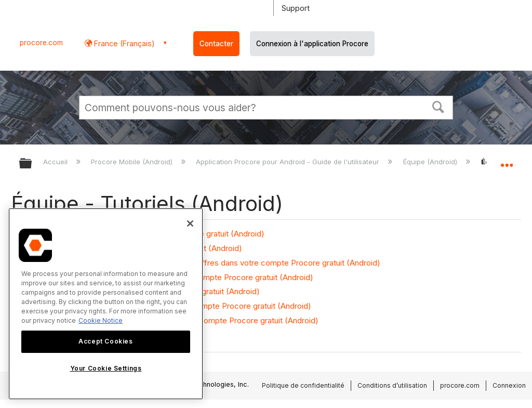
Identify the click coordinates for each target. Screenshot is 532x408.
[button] (438, 106)
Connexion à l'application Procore (312, 44)
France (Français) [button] (123, 43)
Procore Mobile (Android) (133, 162)
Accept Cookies (105, 341)
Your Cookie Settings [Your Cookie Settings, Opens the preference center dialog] (106, 368)
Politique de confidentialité (303, 385)
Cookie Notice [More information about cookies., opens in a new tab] (101, 320)
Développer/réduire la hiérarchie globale (32, 164)
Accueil (56, 162)
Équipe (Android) (431, 162)
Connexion (509, 385)
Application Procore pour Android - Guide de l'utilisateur (289, 162)
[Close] (190, 223)
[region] (106, 304)
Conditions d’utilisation (392, 385)
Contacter (216, 44)
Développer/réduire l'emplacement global (507, 160)
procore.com (41, 43)
